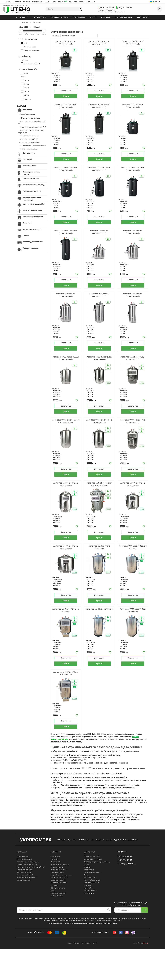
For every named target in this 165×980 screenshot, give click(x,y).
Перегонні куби (56, 893)
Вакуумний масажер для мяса (83, 955)
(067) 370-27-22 (125, 7)
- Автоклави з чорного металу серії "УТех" (31, 131)
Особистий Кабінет (91, 922)
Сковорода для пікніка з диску (106, 955)
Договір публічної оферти (93, 890)
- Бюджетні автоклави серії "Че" (32, 127)
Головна (25, 22)
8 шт (23, 73)
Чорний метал (27, 47)
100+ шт (25, 99)
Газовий (23, 60)
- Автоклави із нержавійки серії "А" (32, 122)
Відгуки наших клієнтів (92, 888)
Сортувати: (56, 35)
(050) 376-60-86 (106, 7)
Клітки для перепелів (58, 919)
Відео (86, 906)
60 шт (24, 95)
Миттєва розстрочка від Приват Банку (97, 893)
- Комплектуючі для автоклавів (32, 145)
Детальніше (66, 91)
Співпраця (88, 898)
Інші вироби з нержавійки (59, 909)
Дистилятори (38, 17)
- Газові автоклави (27, 114)
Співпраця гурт (89, 901)
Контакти (87, 916)
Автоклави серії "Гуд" (24, 903)
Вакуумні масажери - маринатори (62, 906)
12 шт (22, 76)
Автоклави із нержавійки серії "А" (28, 893)
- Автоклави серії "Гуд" (28, 139)
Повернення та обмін (91, 914)
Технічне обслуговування (93, 903)
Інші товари (142, 17)
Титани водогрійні (58, 17)
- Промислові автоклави (29, 136)
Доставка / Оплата (91, 909)
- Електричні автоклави (29, 118)
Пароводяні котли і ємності (60, 896)
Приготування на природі (84, 17)
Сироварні (54, 890)
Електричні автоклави (25, 890)
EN (157, 2)
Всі (23, 43)
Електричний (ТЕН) (30, 63)
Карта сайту (88, 919)
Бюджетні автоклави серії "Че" (27, 896)
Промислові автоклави (25, 901)
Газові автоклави (23, 888)
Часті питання (89, 924)
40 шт (24, 91)
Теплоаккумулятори (58, 903)
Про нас (87, 896)
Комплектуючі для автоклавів (27, 909)
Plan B (145, 974)
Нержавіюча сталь (29, 50)
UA (153, 2)
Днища (53, 922)
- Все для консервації (28, 149)
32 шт (24, 87)
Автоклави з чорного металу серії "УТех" (31, 898)
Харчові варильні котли (59, 914)
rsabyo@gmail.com (126, 895)
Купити (66, 98)
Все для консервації (124, 17)
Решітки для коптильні (58, 924)
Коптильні (106, 17)
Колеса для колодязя (58, 911)
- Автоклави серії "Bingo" (29, 142)
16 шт (24, 80)
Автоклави (21, 17)
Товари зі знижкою (57, 927)
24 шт (24, 84)
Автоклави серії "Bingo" (25, 906)
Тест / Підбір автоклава (92, 911)
